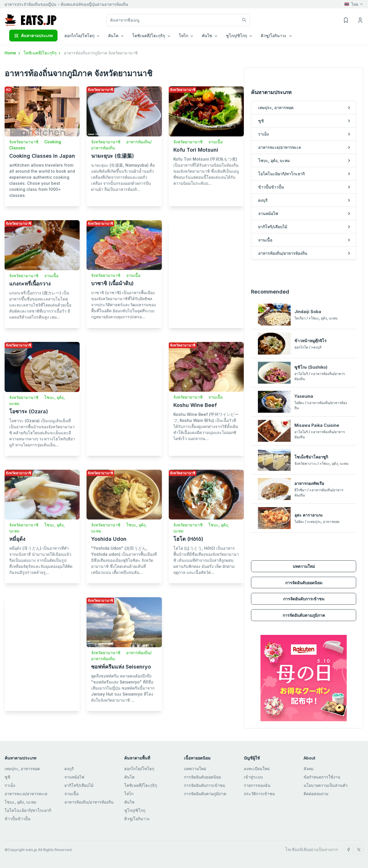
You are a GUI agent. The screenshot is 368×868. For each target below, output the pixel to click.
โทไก (129, 794)
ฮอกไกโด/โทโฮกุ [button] (79, 36)
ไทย (351, 4)
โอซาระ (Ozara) (29, 411)
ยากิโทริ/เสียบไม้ (79, 785)
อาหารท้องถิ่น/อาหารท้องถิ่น (89, 802)
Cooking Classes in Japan (42, 156)
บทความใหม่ (304, 566)
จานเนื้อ (215, 142)
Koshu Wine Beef (195, 405)
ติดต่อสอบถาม (316, 794)
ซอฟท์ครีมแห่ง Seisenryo (121, 667)
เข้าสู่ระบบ (253, 777)
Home (13, 53)
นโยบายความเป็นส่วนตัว (326, 785)
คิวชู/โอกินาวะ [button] (274, 36)
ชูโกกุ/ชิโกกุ (135, 810)
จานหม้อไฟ (74, 777)
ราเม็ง (10, 785)
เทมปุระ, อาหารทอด (22, 769)
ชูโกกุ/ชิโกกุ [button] (236, 36)
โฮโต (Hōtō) (188, 539)
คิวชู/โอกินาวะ (137, 819)
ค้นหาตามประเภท (33, 36)
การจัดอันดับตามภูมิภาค (304, 615)
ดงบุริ (69, 769)
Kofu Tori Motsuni (196, 150)
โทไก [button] (183, 36)
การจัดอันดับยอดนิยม (304, 583)
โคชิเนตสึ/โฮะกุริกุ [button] (149, 36)
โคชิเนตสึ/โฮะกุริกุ (43, 53)
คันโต (129, 777)
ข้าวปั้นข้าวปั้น (18, 819)
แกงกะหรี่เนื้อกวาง (30, 284)
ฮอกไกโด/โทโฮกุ (139, 769)
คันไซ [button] (207, 36)
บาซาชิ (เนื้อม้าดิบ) (112, 283)
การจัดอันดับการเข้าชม (304, 599)
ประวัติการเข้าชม (259, 794)
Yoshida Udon (109, 539)
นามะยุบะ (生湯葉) (113, 156)
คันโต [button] (113, 36)
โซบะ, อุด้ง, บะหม (20, 802)
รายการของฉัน (257, 785)
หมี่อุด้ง (17, 539)
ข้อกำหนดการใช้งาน (322, 777)
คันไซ (129, 802)
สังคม (308, 769)
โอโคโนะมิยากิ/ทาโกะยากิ (28, 810)
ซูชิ (7, 777)
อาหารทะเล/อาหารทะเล (26, 794)
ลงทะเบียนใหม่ (257, 769)
